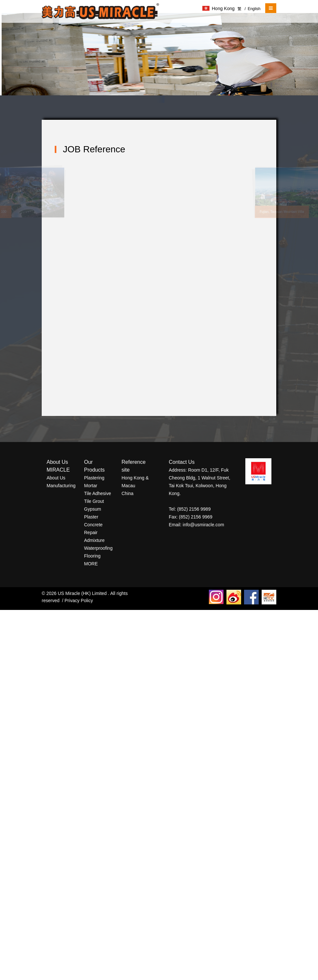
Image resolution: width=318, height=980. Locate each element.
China (128, 493)
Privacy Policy (79, 600)
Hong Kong (218, 8)
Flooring (92, 556)
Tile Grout (94, 501)
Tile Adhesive (98, 493)
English (253, 9)
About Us (56, 478)
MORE (91, 564)
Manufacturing (61, 486)
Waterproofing (98, 548)
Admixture (94, 540)
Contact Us (182, 462)
